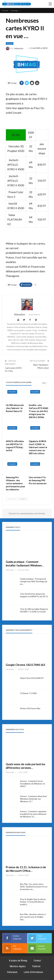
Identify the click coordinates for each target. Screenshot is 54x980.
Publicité (36, 966)
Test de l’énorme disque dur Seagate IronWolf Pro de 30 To (34, 595)
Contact (37, 960)
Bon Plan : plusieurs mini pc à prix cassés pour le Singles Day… (33, 917)
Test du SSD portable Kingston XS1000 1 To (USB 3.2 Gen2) (34, 610)
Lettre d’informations (33, 972)
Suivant (23, 499)
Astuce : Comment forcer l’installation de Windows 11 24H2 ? (33, 784)
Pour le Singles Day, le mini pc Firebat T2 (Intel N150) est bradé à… (33, 902)
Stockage (10, 43)
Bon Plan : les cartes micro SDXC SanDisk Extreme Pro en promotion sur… (34, 887)
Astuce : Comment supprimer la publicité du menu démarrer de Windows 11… (33, 814)
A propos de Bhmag (18, 960)
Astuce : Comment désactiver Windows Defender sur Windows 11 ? (33, 799)
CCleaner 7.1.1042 (28, 693)
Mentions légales (18, 966)
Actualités (12, 392)
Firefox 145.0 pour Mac (30, 708)
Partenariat (12, 972)
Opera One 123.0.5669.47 (32, 678)
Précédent (12, 499)
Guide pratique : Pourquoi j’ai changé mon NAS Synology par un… (34, 581)
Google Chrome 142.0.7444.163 (25, 665)
